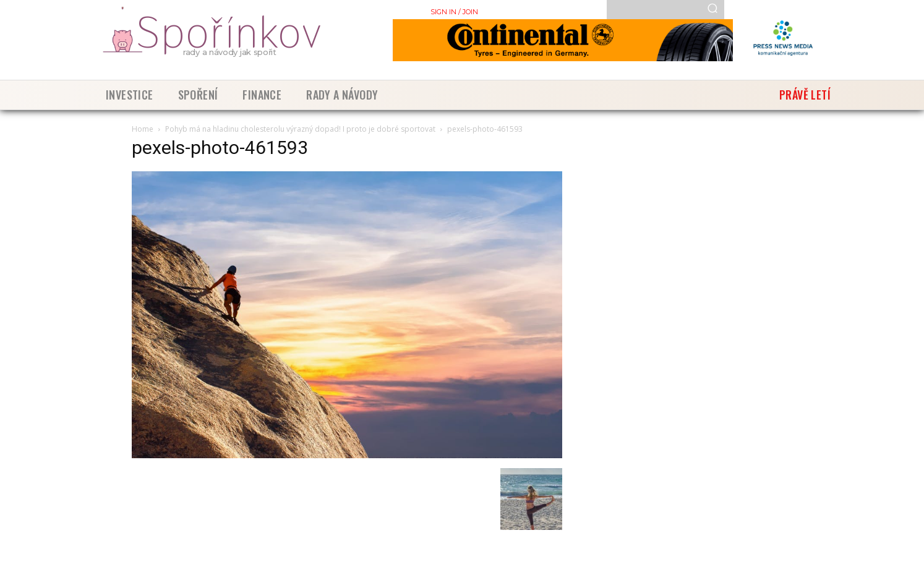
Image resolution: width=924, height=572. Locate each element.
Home (143, 129)
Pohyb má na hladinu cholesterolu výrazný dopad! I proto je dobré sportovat (300, 129)
